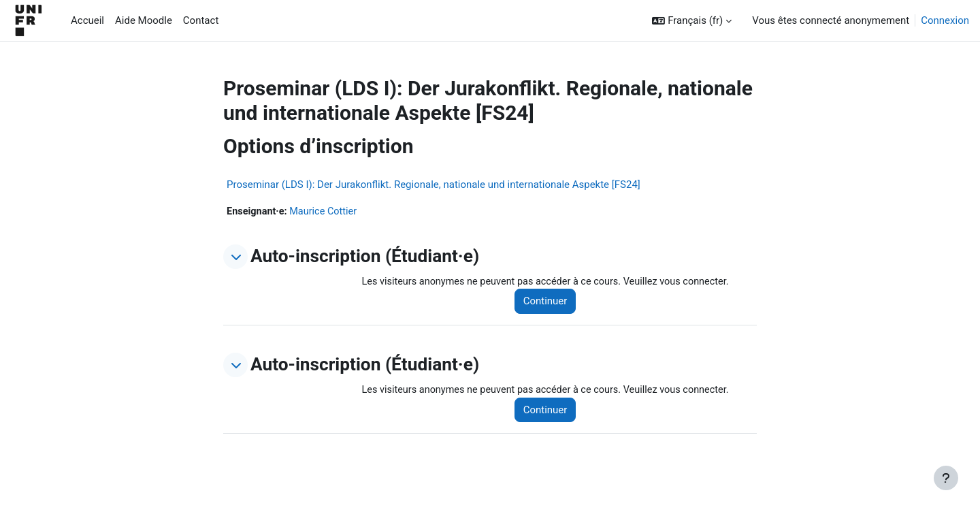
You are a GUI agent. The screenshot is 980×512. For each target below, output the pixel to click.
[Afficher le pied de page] (946, 478)
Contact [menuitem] (201, 20)
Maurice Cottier (327, 212)
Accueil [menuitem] (87, 20)
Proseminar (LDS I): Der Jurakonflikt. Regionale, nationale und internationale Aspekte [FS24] (434, 185)
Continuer (552, 302)
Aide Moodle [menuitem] (144, 20)
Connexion (945, 20)
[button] (692, 21)
